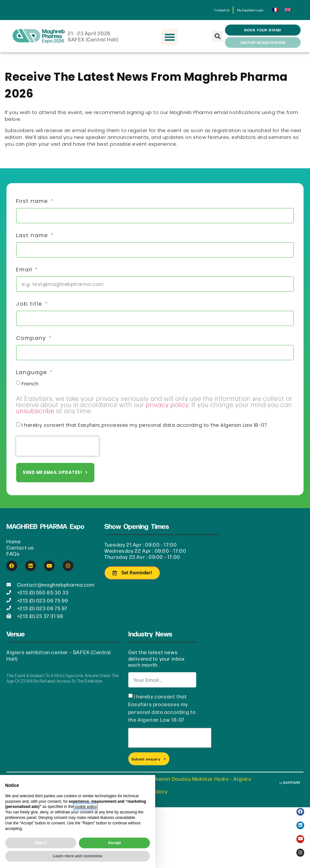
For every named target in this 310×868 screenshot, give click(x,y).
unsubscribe (35, 415)
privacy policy (167, 408)
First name (33, 205)
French (30, 388)
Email (25, 274)
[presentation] (58, 450)
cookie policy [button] (86, 807)
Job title (30, 308)
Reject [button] (41, 843)
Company (32, 342)
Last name (33, 240)
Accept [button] (114, 843)
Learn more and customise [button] (78, 856)
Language (33, 376)
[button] (170, 41)
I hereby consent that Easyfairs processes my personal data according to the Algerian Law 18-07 (144, 429)
